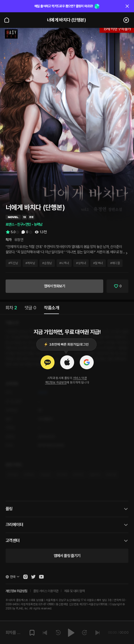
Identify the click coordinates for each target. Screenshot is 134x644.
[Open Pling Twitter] (33, 577)
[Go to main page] (7, 20)
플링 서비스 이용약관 (46, 591)
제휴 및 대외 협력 (74, 591)
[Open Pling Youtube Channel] (41, 577)
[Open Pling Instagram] (25, 577)
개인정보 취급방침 (56, 383)
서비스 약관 (80, 378)
